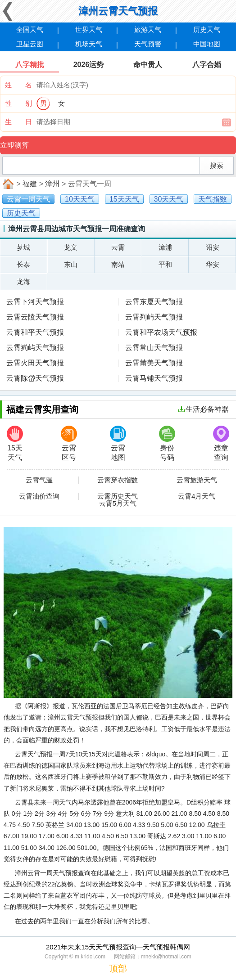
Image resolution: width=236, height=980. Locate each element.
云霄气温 (39, 480)
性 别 (18, 103)
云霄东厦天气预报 (154, 302)
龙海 (23, 281)
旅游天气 (148, 29)
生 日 (18, 122)
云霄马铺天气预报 (154, 378)
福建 (30, 184)
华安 (213, 264)
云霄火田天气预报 (35, 363)
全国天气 (30, 29)
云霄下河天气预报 (35, 302)
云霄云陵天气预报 (35, 317)
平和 (165, 264)
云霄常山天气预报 (154, 348)
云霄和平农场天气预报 (161, 332)
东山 (71, 264)
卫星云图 (30, 44)
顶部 (118, 968)
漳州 (52, 184)
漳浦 (165, 247)
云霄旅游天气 (197, 480)
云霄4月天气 (197, 496)
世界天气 (89, 29)
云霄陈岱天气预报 (35, 378)
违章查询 (221, 443)
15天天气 (15, 443)
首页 (7, 184)
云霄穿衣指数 (118, 480)
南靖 (118, 264)
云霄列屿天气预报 (154, 317)
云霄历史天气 (118, 496)
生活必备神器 (204, 409)
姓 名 (18, 85)
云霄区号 (69, 443)
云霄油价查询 (39, 496)
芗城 (23, 247)
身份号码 (167, 443)
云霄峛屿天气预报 (35, 348)
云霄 (118, 247)
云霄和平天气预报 (35, 332)
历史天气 (207, 29)
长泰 (23, 264)
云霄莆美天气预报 (154, 363)
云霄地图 (118, 443)
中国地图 (207, 44)
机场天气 (89, 44)
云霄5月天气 (118, 503)
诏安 (213, 247)
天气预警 (148, 44)
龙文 (71, 247)
